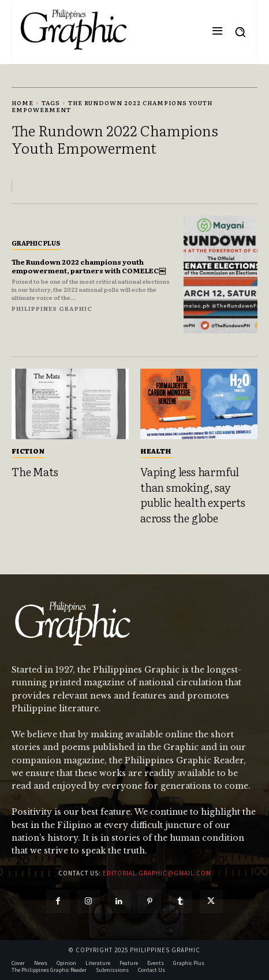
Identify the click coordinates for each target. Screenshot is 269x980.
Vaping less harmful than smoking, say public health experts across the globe (193, 495)
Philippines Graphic (52, 308)
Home (23, 103)
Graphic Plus (36, 243)
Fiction (28, 451)
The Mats (35, 472)
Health (156, 451)
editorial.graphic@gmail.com (157, 873)
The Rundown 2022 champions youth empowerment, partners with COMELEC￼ (89, 266)
